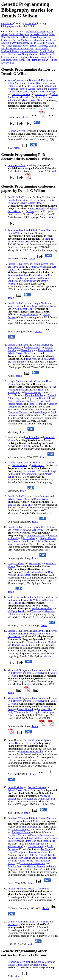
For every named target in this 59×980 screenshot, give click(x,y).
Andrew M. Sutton (21, 832)
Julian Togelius (37, 844)
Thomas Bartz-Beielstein (33, 863)
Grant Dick (45, 398)
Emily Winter (14, 712)
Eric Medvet (8, 63)
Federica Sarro (15, 866)
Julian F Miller (49, 60)
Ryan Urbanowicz (29, 314)
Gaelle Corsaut (37, 43)
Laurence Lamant (48, 46)
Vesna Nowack (26, 709)
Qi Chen (30, 211)
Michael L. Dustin (29, 97)
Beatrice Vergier (25, 48)
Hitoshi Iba (23, 861)
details (26, 117)
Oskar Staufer (42, 48)
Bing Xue (31, 359)
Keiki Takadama (29, 827)
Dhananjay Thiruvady (19, 412)
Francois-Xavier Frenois (25, 46)
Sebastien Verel (15, 846)
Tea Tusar (28, 642)
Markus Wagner (33, 392)
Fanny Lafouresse (19, 43)
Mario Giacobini (35, 572)
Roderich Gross (36, 838)
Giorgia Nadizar (30, 54)
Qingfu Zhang (15, 852)
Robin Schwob (47, 54)
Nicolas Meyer (9, 48)
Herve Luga (36, 37)
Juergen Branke (23, 858)
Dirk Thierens (36, 855)
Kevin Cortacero (16, 80)
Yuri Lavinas (14, 54)
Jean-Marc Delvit (39, 34)
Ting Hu (12, 505)
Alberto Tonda (29, 281)
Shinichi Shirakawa (41, 835)
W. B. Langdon (34, 712)
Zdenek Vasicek (15, 838)
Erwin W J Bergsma (19, 34)
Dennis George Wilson (19, 962)
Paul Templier (34, 60)
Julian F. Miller (15, 787)
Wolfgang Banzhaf (17, 611)
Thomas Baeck (19, 645)
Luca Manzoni (37, 209)
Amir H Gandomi (16, 401)
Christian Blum (36, 846)
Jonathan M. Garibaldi (31, 752)
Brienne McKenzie (22, 40)
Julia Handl (38, 390)
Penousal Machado (48, 642)
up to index (7, 23)
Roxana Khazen (36, 83)
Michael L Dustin (10, 51)
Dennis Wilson (15, 233)
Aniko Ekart (22, 390)
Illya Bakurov (19, 362)
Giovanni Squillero (30, 474)
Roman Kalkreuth (17, 230)
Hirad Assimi (35, 404)
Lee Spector (27, 799)
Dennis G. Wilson (21, 94)
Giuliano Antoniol (36, 866)
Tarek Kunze (19, 60)
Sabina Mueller (40, 40)
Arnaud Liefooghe (21, 829)
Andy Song (40, 412)
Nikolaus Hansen (35, 852)
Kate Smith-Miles (34, 395)
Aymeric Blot (45, 709)
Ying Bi (30, 398)
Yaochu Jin (41, 858)
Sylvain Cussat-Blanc (18, 37)
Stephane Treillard (29, 57)
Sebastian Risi (48, 841)
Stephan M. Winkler (42, 608)
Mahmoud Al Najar (36, 32)
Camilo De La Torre (18, 197)
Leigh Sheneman (46, 799)
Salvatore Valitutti (29, 51)
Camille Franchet (10, 57)
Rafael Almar (39, 670)
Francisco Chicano (17, 835)
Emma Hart (25, 242)
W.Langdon (31, 23)
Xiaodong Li (14, 392)
